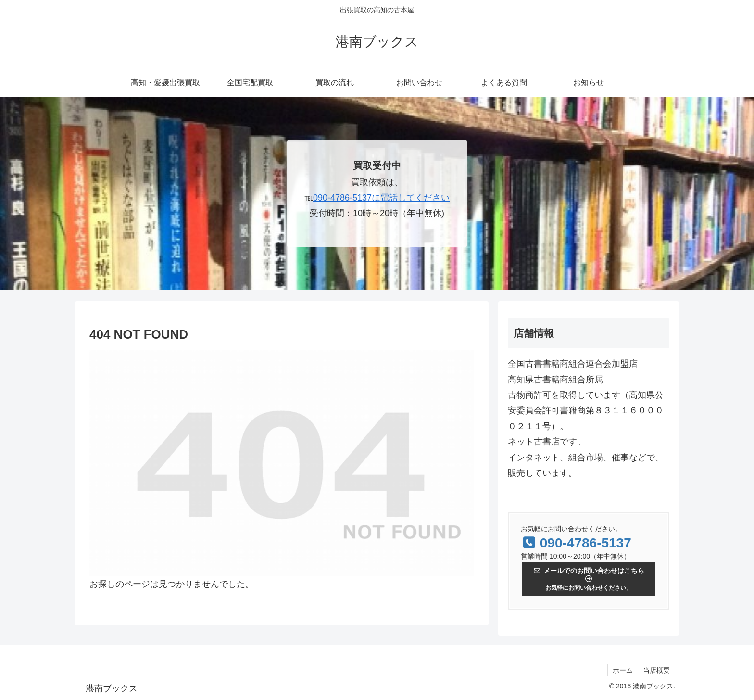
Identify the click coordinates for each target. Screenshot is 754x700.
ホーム (623, 670)
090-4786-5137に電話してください (381, 198)
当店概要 (656, 670)
